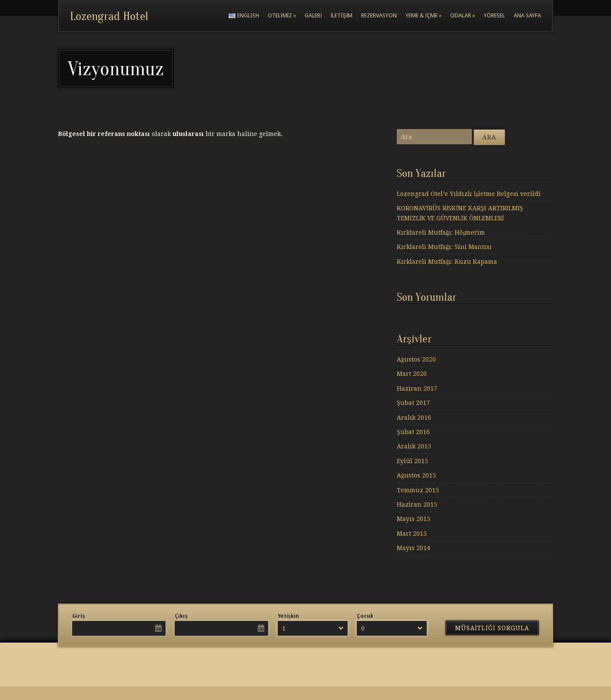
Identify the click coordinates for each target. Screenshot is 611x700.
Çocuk (365, 616)
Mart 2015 (412, 534)
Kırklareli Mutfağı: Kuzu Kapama (447, 262)
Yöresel (494, 15)
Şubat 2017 (413, 403)
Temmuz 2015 (418, 490)
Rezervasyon (379, 15)
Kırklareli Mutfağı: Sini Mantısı (444, 247)
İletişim (342, 15)
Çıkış (181, 616)
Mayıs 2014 (413, 548)
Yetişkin (289, 616)
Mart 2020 (412, 374)
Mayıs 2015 (413, 519)
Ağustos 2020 (416, 359)
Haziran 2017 (417, 388)
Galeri (313, 15)
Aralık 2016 (414, 418)
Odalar (463, 15)
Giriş (79, 616)
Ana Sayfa (527, 15)
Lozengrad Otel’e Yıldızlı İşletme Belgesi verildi (469, 194)
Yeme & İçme (423, 15)
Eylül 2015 (412, 461)
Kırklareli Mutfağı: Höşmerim (441, 232)
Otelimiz (282, 15)
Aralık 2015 (414, 446)
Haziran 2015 (417, 504)
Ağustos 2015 (416, 475)
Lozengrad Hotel (109, 16)
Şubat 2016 (413, 432)
